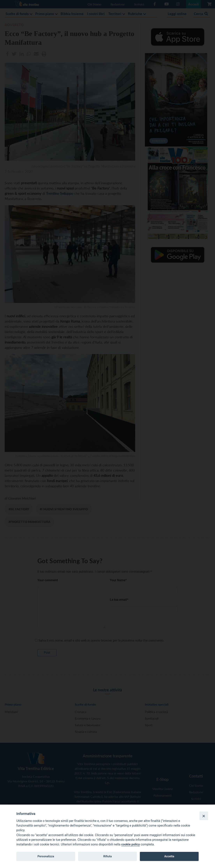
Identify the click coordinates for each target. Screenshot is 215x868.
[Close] (204, 816)
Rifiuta (107, 856)
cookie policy (131, 844)
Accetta (169, 856)
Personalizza (46, 856)
